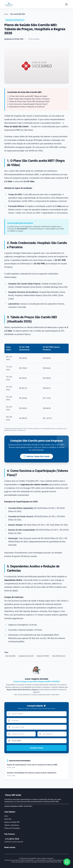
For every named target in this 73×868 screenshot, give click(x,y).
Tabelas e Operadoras (12, 825)
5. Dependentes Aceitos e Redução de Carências (26, 107)
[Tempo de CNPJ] (37, 741)
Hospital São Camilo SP (26, 656)
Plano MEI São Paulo (59, 656)
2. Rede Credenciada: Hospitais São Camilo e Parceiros (29, 99)
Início (6, 14)
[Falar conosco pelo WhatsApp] (67, 862)
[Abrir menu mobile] (66, 4)
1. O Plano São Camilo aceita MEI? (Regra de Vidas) (27, 96)
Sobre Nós (8, 819)
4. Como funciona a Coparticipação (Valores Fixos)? (27, 104)
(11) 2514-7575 (12, 839)
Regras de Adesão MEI (12, 822)
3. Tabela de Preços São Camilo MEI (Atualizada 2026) (28, 101)
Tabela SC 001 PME (43, 656)
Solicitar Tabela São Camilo (37, 456)
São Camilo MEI (10, 656)
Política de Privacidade (12, 828)
